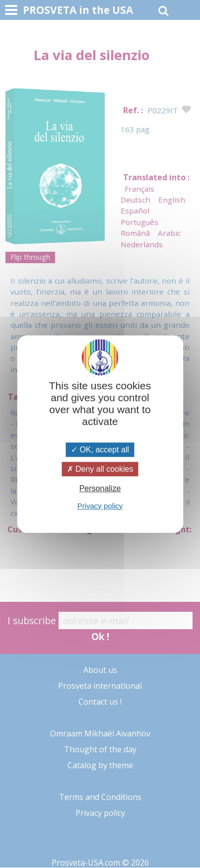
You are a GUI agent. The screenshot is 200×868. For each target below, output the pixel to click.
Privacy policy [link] (100, 506)
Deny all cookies (100, 469)
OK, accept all (100, 450)
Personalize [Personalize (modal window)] (100, 489)
